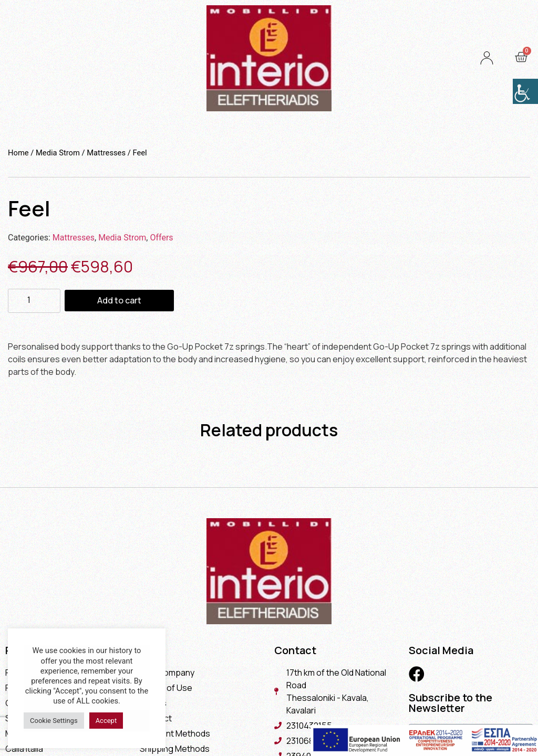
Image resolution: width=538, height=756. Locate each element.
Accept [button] (106, 721)
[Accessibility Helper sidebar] (525, 91)
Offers (161, 238)
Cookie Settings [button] (54, 721)
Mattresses (106, 153)
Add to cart (119, 300)
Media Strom (58, 153)
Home (18, 153)
